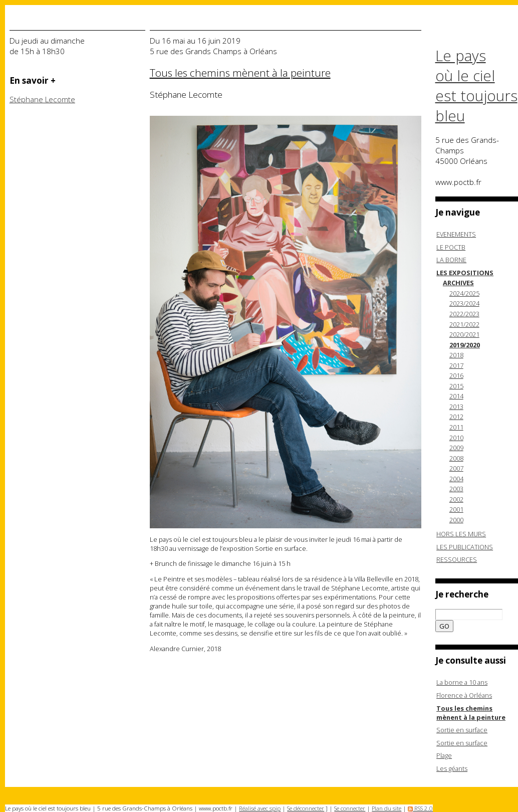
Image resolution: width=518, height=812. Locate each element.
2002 (456, 499)
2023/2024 (464, 303)
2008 (456, 458)
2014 (456, 396)
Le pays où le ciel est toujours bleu (476, 86)
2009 (456, 448)
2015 (456, 386)
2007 (456, 468)
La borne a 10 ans (462, 682)
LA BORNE (451, 260)
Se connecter (350, 808)
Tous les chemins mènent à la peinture (471, 713)
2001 (456, 509)
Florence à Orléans (464, 695)
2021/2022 (464, 324)
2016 (456, 375)
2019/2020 (465, 345)
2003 (456, 489)
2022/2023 (464, 314)
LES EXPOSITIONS (465, 273)
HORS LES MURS (461, 534)
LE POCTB (451, 247)
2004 (456, 479)
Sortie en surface (462, 730)
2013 (456, 407)
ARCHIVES (458, 283)
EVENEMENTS (456, 234)
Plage (444, 755)
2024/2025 (464, 293)
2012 (456, 417)
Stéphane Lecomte (42, 99)
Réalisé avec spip (260, 808)
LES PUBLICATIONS (465, 547)
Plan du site (386, 808)
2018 (456, 355)
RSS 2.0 (420, 808)
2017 (456, 365)
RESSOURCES (457, 559)
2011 (456, 427)
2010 (456, 438)
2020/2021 (464, 334)
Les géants (452, 768)
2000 (456, 520)
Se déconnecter (306, 808)
